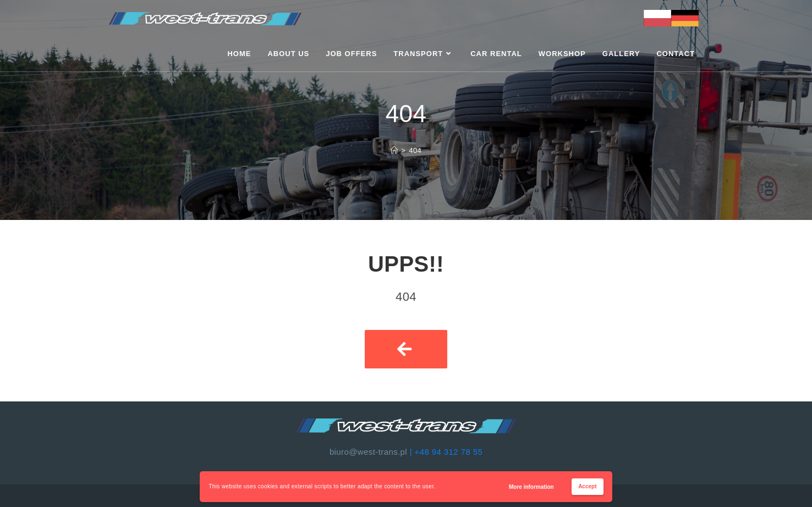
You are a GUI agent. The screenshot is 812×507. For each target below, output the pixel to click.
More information (531, 487)
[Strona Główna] (394, 150)
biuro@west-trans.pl (368, 452)
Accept (587, 486)
